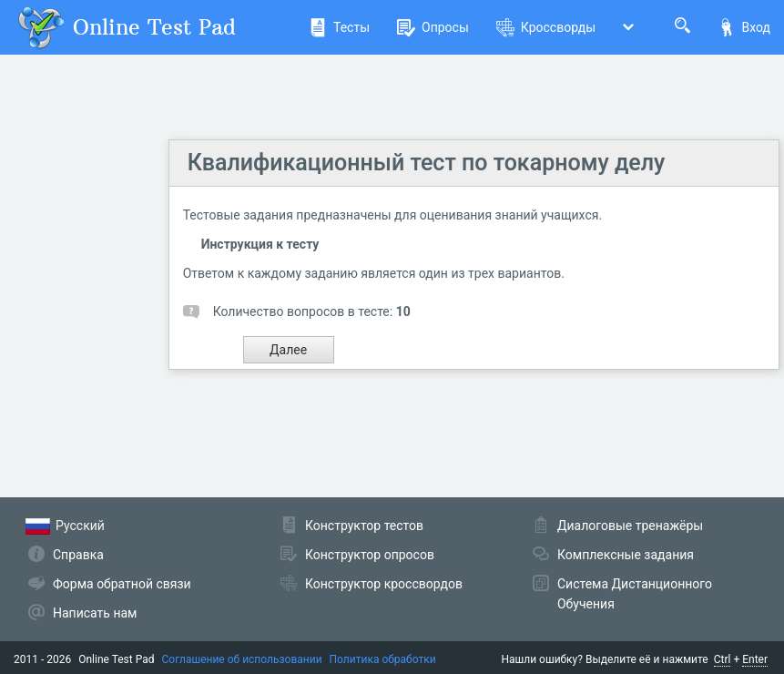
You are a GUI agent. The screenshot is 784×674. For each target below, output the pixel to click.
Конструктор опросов (370, 555)
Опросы (433, 27)
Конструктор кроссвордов (384, 584)
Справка (78, 555)
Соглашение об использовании (242, 659)
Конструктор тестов (364, 526)
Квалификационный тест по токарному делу (427, 163)
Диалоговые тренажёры (630, 526)
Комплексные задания (626, 555)
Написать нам (95, 613)
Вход (744, 27)
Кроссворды (546, 27)
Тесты (339, 27)
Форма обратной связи (122, 584)
